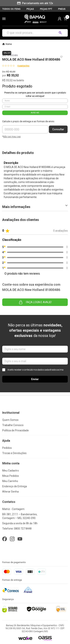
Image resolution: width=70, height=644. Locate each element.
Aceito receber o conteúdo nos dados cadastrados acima (33, 370)
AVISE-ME (35, 113)
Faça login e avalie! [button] (35, 302)
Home (9, 44)
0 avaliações (23, 66)
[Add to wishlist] (61, 57)
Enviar (35, 379)
